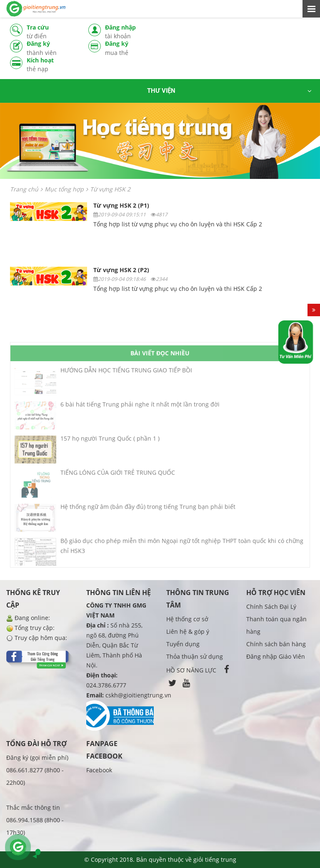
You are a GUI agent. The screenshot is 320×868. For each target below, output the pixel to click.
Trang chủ (24, 189)
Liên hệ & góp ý (188, 631)
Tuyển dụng (183, 644)
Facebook (99, 770)
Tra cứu (51, 32)
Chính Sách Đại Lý (271, 606)
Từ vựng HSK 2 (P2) (121, 270)
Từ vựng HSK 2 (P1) (121, 205)
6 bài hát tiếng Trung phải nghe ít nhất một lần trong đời (140, 407)
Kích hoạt (51, 65)
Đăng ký (51, 48)
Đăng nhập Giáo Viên (276, 656)
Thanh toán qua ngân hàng (276, 625)
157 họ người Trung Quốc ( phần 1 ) (110, 441)
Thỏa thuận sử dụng (195, 656)
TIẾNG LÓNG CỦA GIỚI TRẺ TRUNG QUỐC (118, 475)
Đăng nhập (130, 32)
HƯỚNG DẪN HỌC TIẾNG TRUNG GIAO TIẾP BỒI (126, 373)
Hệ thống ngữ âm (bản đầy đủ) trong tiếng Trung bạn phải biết (148, 509)
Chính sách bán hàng (276, 644)
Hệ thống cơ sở (187, 619)
